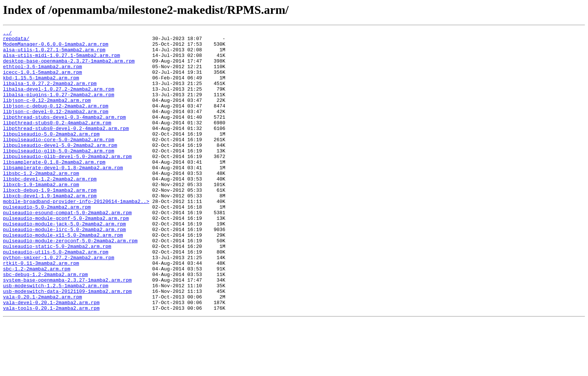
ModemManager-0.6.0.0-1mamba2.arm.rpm (56, 47)
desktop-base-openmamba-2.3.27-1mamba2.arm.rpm (69, 67)
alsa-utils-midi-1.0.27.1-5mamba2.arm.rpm (61, 61)
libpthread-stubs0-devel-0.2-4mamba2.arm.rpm (66, 148)
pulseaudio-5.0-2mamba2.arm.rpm (47, 243)
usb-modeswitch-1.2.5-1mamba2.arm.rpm (56, 337)
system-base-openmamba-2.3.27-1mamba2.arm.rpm (67, 330)
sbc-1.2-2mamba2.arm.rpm (37, 317)
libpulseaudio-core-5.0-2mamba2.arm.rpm (58, 162)
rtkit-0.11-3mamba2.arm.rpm (41, 310)
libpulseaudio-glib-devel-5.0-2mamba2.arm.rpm (67, 182)
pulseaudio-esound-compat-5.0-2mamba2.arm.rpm (67, 249)
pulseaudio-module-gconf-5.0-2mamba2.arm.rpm (66, 256)
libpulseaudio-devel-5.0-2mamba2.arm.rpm (60, 169)
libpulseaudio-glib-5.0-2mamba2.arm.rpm (58, 175)
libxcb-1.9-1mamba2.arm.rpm (41, 216)
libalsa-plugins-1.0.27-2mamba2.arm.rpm (58, 108)
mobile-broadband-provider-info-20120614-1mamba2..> (76, 236)
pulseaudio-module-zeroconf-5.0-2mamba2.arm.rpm (70, 283)
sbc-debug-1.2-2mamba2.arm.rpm (45, 324)
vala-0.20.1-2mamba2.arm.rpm (43, 351)
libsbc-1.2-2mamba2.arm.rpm (41, 202)
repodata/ (16, 40)
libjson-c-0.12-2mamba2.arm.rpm (47, 115)
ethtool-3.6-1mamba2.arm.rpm (43, 74)
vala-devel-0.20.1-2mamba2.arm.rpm (51, 357)
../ (7, 34)
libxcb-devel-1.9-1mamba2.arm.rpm (50, 229)
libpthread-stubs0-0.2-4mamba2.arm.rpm (57, 142)
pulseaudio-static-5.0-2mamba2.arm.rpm (57, 290)
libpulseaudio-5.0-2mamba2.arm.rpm (51, 155)
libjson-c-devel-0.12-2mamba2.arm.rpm (56, 128)
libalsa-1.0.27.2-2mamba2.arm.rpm (50, 94)
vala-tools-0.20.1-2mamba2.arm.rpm (51, 364)
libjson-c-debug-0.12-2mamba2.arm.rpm (56, 121)
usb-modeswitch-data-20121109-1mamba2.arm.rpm (67, 344)
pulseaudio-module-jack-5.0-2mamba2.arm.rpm (64, 263)
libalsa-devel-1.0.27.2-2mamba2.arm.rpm (58, 101)
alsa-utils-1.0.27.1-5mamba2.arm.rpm (54, 54)
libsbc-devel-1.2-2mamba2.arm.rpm (50, 209)
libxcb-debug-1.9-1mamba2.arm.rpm (50, 222)
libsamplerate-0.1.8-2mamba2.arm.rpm (54, 189)
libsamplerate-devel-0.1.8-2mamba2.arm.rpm (63, 195)
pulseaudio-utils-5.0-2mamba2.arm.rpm (56, 297)
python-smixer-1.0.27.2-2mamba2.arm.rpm (58, 303)
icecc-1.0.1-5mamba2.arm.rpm (43, 81)
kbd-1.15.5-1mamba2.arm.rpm (41, 88)
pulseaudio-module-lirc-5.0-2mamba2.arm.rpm (64, 270)
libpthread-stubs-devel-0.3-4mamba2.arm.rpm (64, 135)
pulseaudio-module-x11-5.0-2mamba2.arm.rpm (63, 276)
